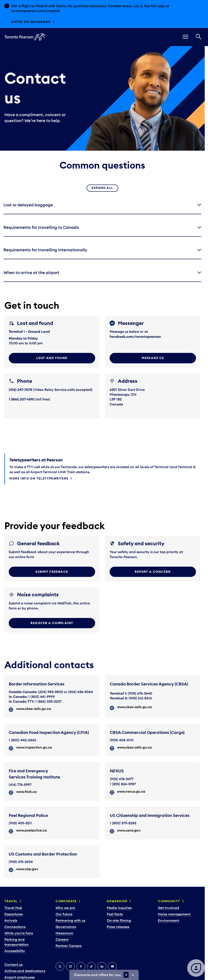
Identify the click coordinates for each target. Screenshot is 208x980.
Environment (169, 920)
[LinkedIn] (102, 966)
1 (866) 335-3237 (48, 701)
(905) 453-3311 (20, 823)
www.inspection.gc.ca (34, 747)
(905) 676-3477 (122, 779)
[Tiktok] (91, 966)
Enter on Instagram (31, 22)
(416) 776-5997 (20, 785)
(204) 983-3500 (51, 692)
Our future (64, 914)
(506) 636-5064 (81, 692)
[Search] (199, 37)
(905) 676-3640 (140, 693)
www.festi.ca (26, 792)
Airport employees (20, 977)
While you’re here (19, 933)
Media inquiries (119, 908)
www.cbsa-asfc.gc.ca (34, 709)
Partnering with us (70, 920)
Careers (62, 939)
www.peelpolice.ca (31, 830)
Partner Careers (69, 946)
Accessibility (15, 951)
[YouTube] (112, 966)
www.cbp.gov (27, 869)
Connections (15, 927)
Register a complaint (52, 623)
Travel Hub (13, 908)
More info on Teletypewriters (39, 478)
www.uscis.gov (129, 830)
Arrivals (11, 920)
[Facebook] (81, 966)
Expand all (102, 188)
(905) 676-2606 (21, 862)
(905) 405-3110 (122, 740)
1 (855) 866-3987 (123, 784)
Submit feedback (52, 572)
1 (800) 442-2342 (22, 740)
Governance (66, 927)
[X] (60, 966)
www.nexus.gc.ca (131, 791)
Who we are (65, 908)
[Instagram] (70, 966)
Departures (14, 914)
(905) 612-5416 (140, 698)
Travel (11, 901)
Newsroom (64, 933)
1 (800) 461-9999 (42, 697)
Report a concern (153, 572)
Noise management (174, 914)
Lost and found (52, 358)
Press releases (118, 927)
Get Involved (169, 908)
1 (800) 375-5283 (123, 823)
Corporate (66, 901)
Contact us (13, 964)
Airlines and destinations (25, 971)
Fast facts (115, 914)
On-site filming (119, 920)
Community (169, 901)
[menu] (185, 37)
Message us (153, 358)
